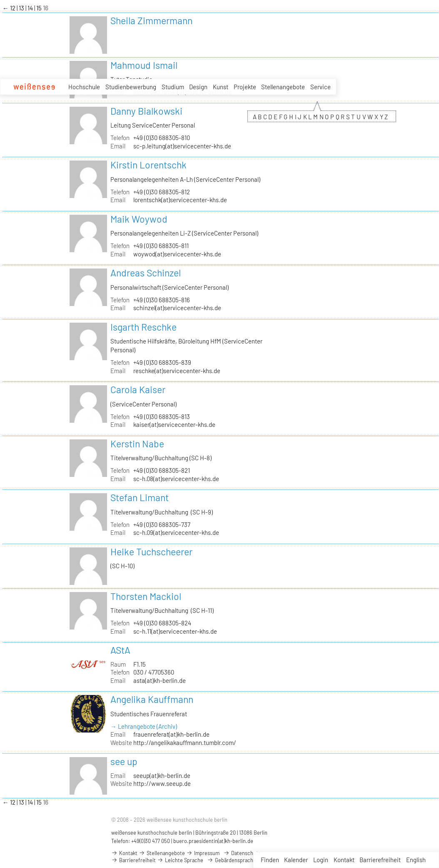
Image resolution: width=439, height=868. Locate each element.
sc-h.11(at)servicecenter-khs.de (175, 631)
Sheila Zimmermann (151, 20)
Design (198, 87)
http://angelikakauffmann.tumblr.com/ (185, 743)
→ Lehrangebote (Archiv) (144, 726)
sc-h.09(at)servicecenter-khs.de (176, 532)
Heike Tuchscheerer (151, 552)
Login (321, 860)
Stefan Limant (140, 497)
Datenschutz (242, 853)
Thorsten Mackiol (146, 596)
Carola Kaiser (138, 389)
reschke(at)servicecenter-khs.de (177, 371)
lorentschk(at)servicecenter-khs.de (180, 200)
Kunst (221, 87)
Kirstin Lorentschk (148, 165)
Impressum (203, 853)
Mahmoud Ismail (144, 65)
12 (13, 8)
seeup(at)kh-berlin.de (162, 775)
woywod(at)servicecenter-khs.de (177, 254)
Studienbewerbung (131, 87)
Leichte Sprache (180, 860)
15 (40, 8)
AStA (120, 650)
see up (124, 761)
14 (31, 8)
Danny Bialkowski (146, 111)
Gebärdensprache (232, 860)
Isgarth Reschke (143, 327)
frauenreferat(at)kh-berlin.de (171, 734)
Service (321, 87)
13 (22, 8)
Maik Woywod (139, 219)
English (416, 860)
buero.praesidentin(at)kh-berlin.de (213, 841)
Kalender (296, 860)
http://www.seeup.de (162, 783)
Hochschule (84, 87)
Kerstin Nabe (137, 444)
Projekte (245, 87)
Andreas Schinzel (146, 273)
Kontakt (344, 860)
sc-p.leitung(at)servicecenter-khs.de (182, 146)
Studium (173, 87)
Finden (270, 860)
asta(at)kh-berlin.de (160, 680)
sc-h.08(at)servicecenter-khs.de (176, 479)
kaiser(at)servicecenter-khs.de (174, 424)
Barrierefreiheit (380, 860)
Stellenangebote (283, 87)
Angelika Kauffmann (152, 699)
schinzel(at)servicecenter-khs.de (177, 308)
